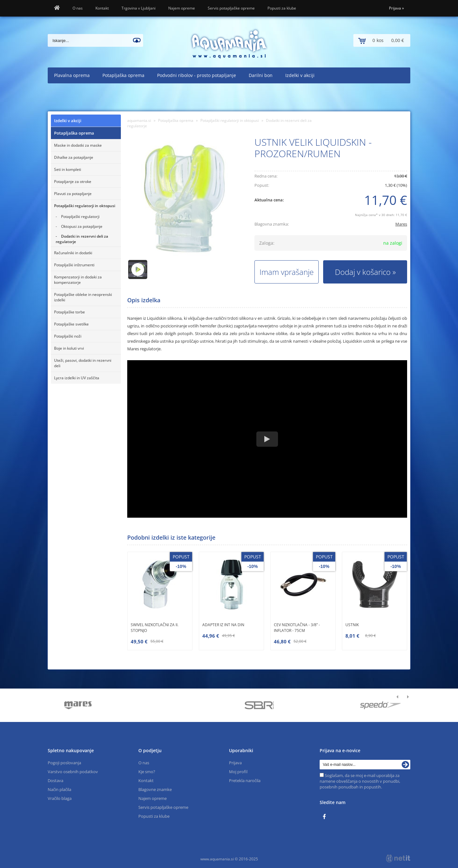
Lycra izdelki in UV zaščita (77, 378)
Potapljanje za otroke (73, 182)
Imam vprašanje (287, 272)
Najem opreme (182, 8)
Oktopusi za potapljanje (82, 226)
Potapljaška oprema (123, 75)
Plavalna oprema (72, 75)
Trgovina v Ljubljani (139, 8)
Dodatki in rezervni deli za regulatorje (82, 239)
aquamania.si (139, 120)
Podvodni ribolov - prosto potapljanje (197, 75)
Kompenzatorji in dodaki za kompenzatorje (78, 280)
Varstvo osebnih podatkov (73, 772)
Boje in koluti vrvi (69, 348)
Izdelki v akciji (300, 75)
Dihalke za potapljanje (74, 157)
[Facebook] (326, 817)
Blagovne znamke (155, 789)
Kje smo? (147, 772)
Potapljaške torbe (69, 312)
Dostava (56, 780)
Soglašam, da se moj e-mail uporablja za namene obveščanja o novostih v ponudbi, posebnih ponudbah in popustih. (360, 781)
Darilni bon (261, 75)
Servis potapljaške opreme (231, 8)
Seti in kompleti (68, 169)
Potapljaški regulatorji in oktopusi (85, 206)
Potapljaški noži (68, 336)
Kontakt (102, 8)
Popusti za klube (282, 8)
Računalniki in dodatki (73, 253)
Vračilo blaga (60, 798)
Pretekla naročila (245, 780)
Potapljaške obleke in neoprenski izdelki (83, 297)
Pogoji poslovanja (64, 763)
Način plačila (59, 789)
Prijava (396, 8)
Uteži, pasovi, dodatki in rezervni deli (83, 363)
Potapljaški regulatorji (80, 217)
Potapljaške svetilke (71, 324)
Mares (401, 224)
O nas (78, 8)
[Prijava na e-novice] (406, 765)
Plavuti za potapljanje (73, 194)
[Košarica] (382, 40)
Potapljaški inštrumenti (74, 265)
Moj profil (238, 772)
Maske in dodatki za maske (78, 145)
